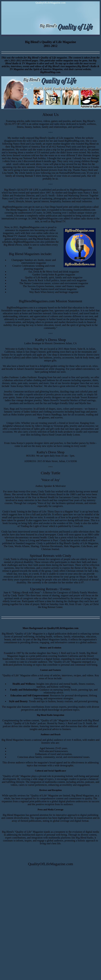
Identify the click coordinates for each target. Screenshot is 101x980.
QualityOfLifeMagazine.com (50, 3)
